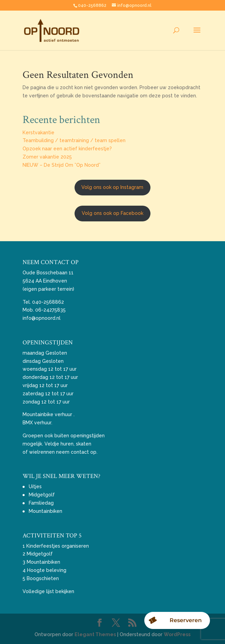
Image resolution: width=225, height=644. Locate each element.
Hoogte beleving (47, 570)
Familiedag (41, 503)
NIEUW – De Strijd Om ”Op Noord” (62, 165)
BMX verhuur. (37, 423)
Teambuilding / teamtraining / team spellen (74, 140)
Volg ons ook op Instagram (112, 187)
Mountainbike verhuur (47, 414)
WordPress (177, 634)
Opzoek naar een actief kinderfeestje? (67, 149)
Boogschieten (43, 578)
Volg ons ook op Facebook (112, 213)
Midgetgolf (42, 495)
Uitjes (35, 487)
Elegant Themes (95, 634)
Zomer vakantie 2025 (47, 157)
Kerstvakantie (38, 133)
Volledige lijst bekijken (48, 591)
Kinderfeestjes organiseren (58, 546)
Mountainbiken (45, 511)
